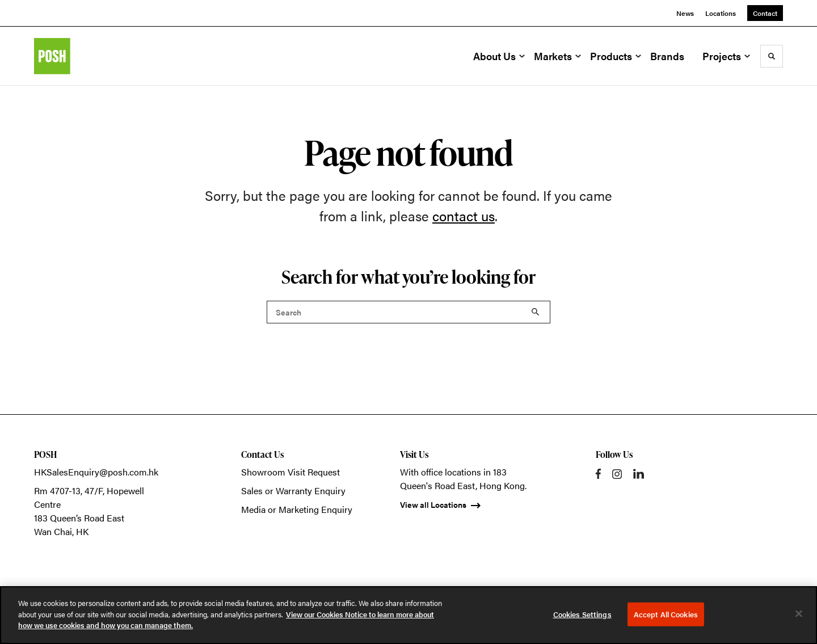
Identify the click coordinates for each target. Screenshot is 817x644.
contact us (464, 216)
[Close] (799, 614)
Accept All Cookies (666, 614)
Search (536, 312)
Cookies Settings (582, 614)
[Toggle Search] (772, 56)
